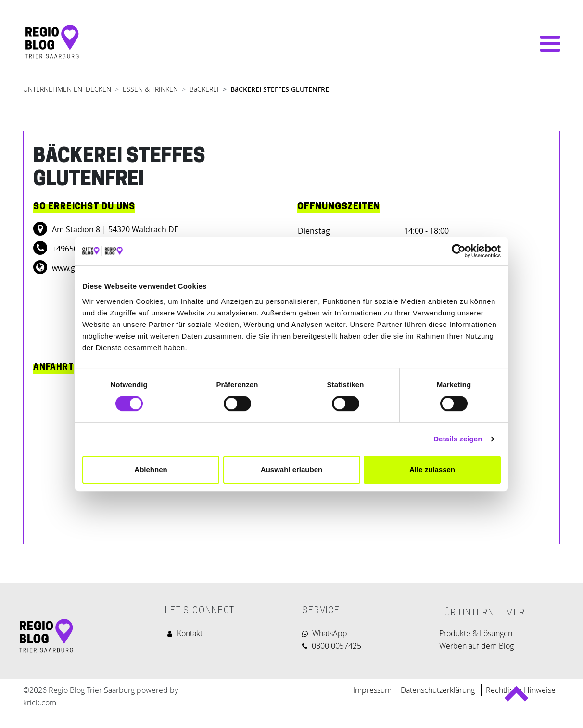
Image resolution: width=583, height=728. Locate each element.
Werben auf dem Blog (476, 646)
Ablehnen (151, 470)
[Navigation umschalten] (545, 44)
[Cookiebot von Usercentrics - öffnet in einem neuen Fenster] (459, 251)
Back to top (516, 697)
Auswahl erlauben (291, 470)
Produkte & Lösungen (476, 633)
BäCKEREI (204, 89)
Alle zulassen (432, 470)
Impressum (372, 690)
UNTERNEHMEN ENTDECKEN (67, 89)
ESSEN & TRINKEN (150, 89)
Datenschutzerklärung (439, 690)
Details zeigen (458, 439)
